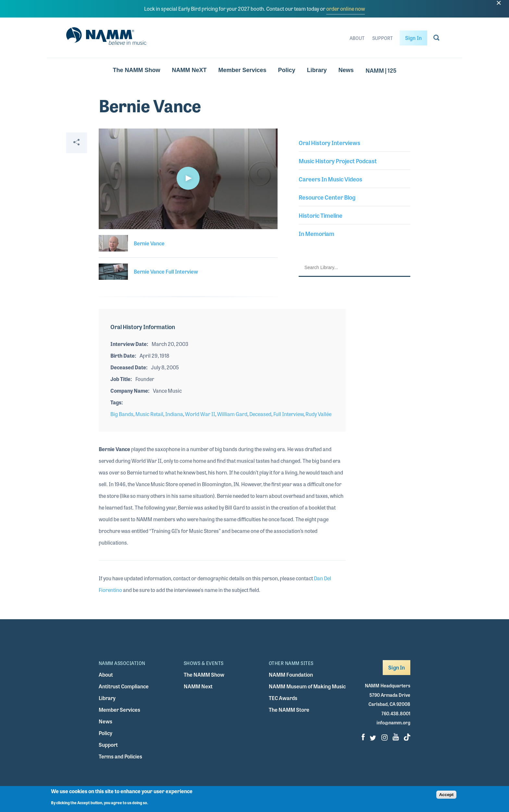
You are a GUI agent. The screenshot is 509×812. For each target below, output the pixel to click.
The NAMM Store (289, 710)
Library (317, 70)
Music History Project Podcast (338, 161)
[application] (188, 179)
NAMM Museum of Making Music (307, 686)
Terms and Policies (120, 756)
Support (383, 38)
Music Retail (149, 414)
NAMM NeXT (189, 70)
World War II (200, 414)
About (357, 38)
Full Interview (288, 414)
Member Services (242, 70)
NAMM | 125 (381, 70)
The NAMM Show (136, 70)
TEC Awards (283, 698)
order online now (346, 9)
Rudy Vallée (318, 414)
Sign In (413, 38)
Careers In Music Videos (330, 179)
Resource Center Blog (327, 197)
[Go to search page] (436, 39)
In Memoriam (317, 233)
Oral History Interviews (329, 142)
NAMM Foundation (291, 675)
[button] (188, 178)
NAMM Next (198, 686)
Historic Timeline (321, 215)
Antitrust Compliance (124, 686)
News (346, 70)
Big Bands (122, 414)
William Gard (232, 414)
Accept (446, 795)
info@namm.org (393, 722)
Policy (287, 70)
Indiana (174, 414)
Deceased (260, 414)
